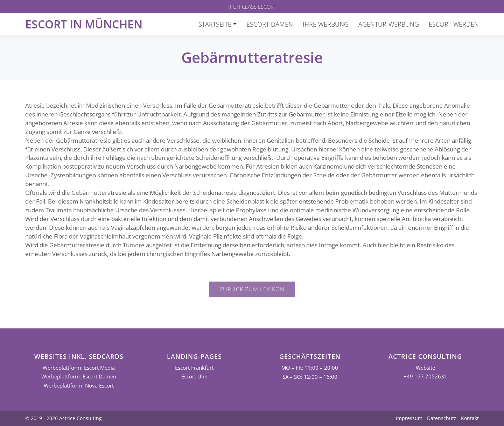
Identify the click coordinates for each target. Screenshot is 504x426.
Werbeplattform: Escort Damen (79, 377)
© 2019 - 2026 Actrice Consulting (64, 418)
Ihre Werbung (326, 24)
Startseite (215, 24)
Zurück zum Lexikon (252, 289)
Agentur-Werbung (389, 24)
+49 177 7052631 (425, 377)
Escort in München (84, 24)
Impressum (409, 418)
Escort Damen (270, 24)
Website (425, 368)
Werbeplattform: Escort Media (79, 368)
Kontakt (470, 418)
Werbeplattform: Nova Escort (79, 386)
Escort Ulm (194, 377)
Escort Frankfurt (194, 368)
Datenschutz (442, 418)
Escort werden (454, 24)
